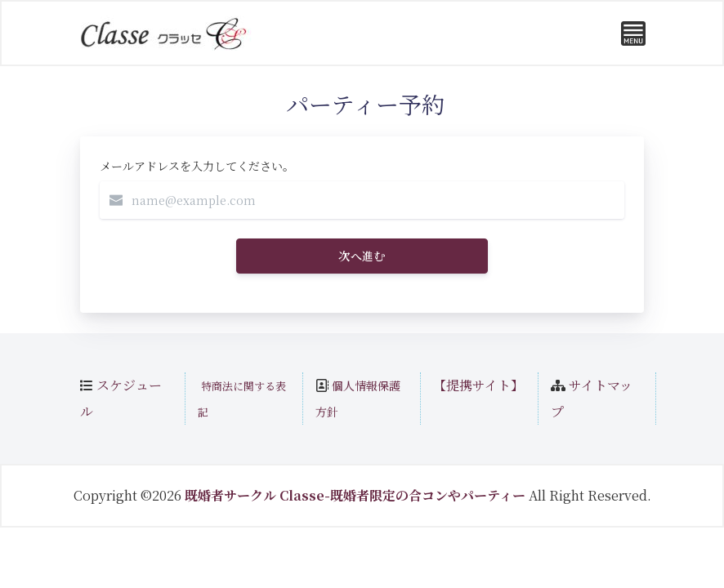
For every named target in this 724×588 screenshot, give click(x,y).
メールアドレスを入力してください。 (197, 166)
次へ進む (362, 256)
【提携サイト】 (478, 385)
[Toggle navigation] (633, 33)
